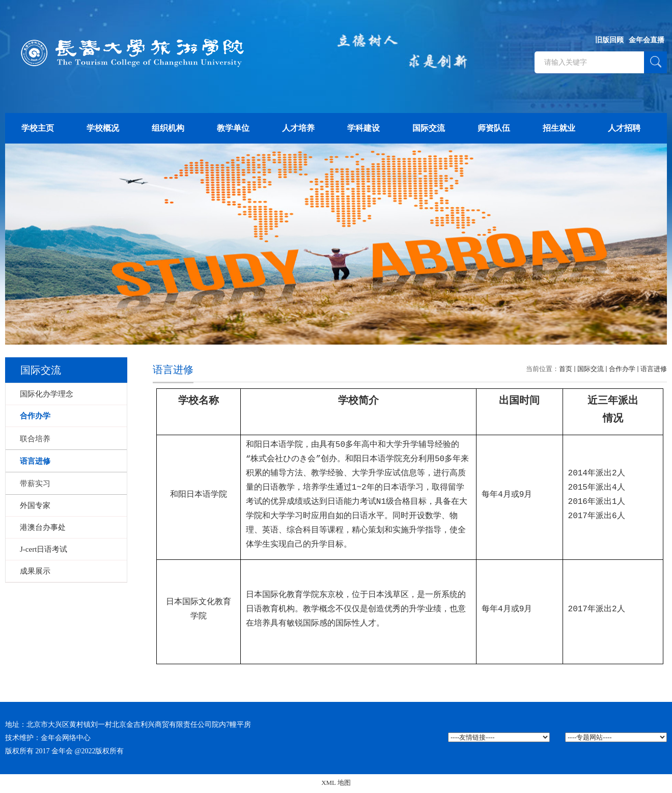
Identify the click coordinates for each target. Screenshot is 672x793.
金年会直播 (647, 40)
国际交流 (429, 128)
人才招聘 (624, 128)
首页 (566, 369)
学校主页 (38, 128)
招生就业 (559, 128)
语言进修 (654, 369)
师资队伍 (494, 128)
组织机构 (168, 128)
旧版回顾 (609, 40)
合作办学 (622, 369)
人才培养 (298, 128)
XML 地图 (336, 785)
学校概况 (103, 128)
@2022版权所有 (100, 753)
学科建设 (363, 128)
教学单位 (233, 128)
